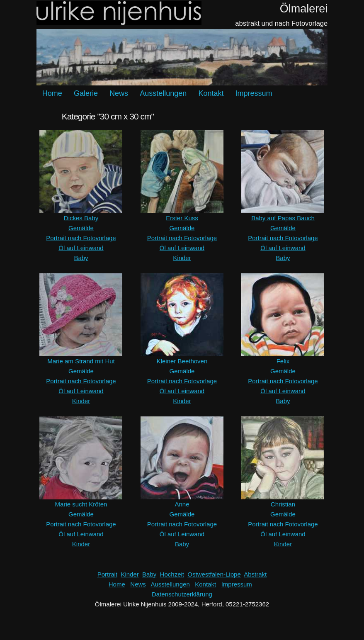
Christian (283, 504)
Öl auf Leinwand (81, 248)
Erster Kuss (182, 218)
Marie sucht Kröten (81, 504)
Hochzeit (172, 574)
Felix (283, 361)
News (119, 93)
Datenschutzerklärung (182, 594)
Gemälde (81, 228)
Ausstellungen (163, 93)
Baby (81, 258)
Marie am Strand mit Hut (81, 361)
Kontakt (211, 93)
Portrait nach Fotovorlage (81, 238)
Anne (182, 504)
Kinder (182, 258)
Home (52, 93)
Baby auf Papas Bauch (283, 218)
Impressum (254, 93)
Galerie (86, 93)
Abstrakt (255, 574)
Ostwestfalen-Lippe (214, 574)
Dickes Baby (81, 218)
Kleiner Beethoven (182, 361)
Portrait (107, 574)
